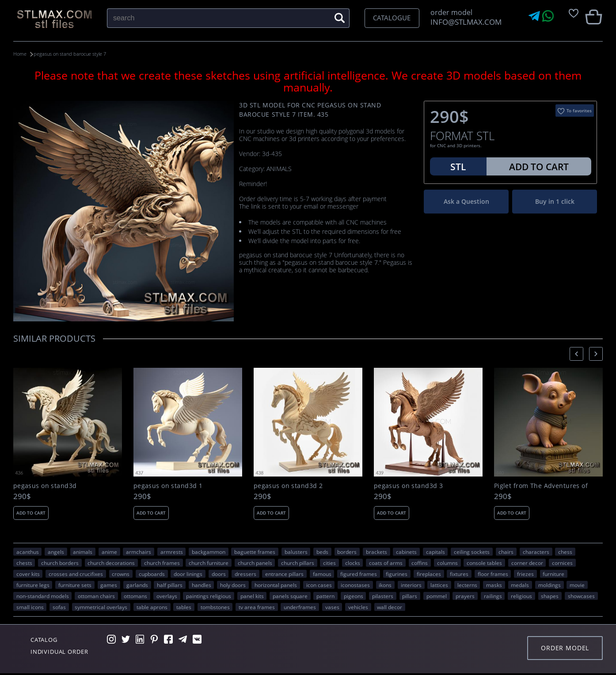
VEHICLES (358, 606)
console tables (484, 562)
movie (577, 584)
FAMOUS (322, 573)
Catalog (46, 640)
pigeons (354, 595)
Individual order (64, 653)
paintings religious (209, 595)
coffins (420, 562)
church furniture (209, 562)
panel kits (252, 595)
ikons (385, 584)
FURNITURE (553, 573)
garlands (137, 584)
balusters (296, 551)
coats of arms (386, 562)
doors (219, 573)
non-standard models (43, 595)
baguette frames (255, 551)
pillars (410, 595)
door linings (188, 573)
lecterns (467, 584)
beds (322, 551)
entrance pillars (284, 573)
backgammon (209, 551)
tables (184, 606)
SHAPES (550, 595)
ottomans (135, 595)
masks (494, 584)
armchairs (139, 551)
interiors (411, 584)
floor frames (493, 573)
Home (21, 54)
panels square (290, 595)
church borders (60, 562)
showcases (581, 595)
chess (565, 551)
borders (347, 551)
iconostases (355, 584)
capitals (435, 551)
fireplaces (429, 573)
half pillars (170, 584)
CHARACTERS (536, 551)
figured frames (359, 573)
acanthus (28, 551)
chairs (506, 551)
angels (56, 551)
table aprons (152, 606)
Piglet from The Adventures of (541, 486)
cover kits (28, 573)
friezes (525, 573)
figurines (397, 573)
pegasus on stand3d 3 (409, 486)
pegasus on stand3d (45, 486)
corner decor (527, 562)
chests (24, 562)
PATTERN (325, 595)
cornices (562, 562)
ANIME (109, 551)
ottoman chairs (96, 595)
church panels (255, 562)
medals (520, 584)
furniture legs (33, 584)
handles (202, 584)
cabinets (406, 551)
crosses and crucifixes (76, 573)
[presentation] (576, 353)
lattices (439, 584)
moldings (549, 584)
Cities (329, 562)
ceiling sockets (472, 551)
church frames (162, 562)
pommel (437, 595)
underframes (300, 606)
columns (447, 562)
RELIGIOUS (521, 595)
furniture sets (75, 584)
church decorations (111, 562)
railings (493, 595)
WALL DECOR (390, 606)
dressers (245, 573)
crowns (121, 573)
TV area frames (257, 606)
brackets (376, 551)
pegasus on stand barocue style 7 (80, 54)
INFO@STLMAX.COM (464, 22)
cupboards (152, 573)
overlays (167, 595)
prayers (465, 595)
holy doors (233, 584)
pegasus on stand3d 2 (288, 486)
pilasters (383, 595)
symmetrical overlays (101, 606)
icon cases (319, 584)
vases (332, 606)
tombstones (215, 606)
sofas (59, 606)
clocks (353, 562)
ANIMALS (83, 551)
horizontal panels (276, 584)
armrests (172, 551)
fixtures (459, 573)
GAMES (109, 584)
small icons (30, 606)
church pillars (298, 562)
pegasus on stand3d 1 (168, 486)
